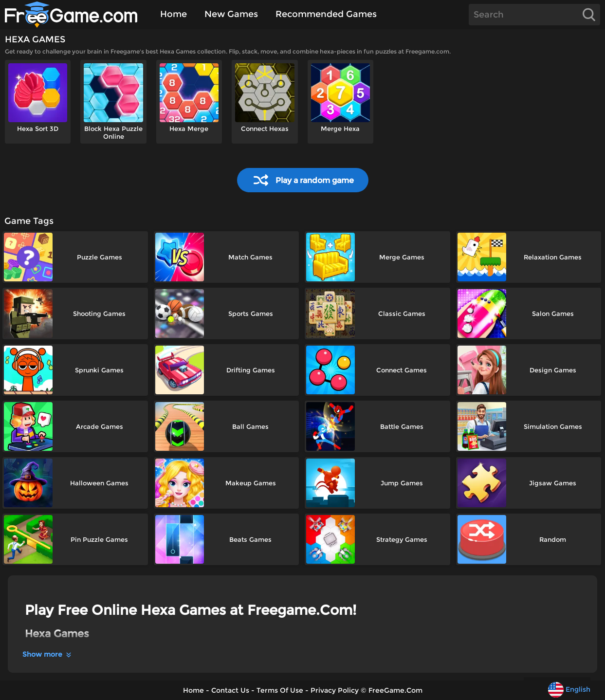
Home (174, 14)
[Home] (77, 15)
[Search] (534, 15)
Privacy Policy (335, 690)
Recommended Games (326, 14)
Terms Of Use (280, 690)
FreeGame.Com (395, 690)
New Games (231, 14)
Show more (47, 654)
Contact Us (230, 690)
